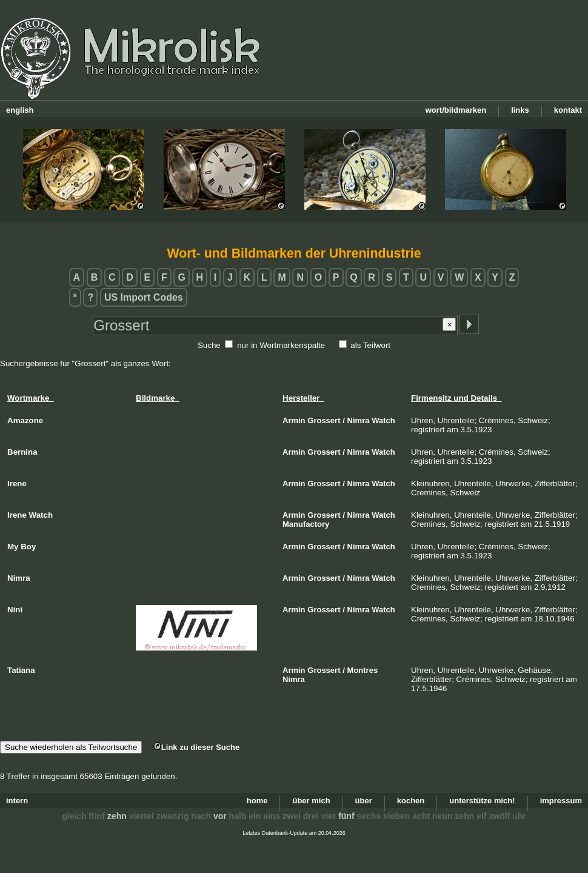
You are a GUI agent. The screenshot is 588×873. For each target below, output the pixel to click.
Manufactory (306, 524)
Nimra (359, 420)
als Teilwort (370, 345)
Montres (363, 670)
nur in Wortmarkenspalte (281, 345)
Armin (294, 420)
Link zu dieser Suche (196, 747)
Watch (383, 420)
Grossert (324, 420)
